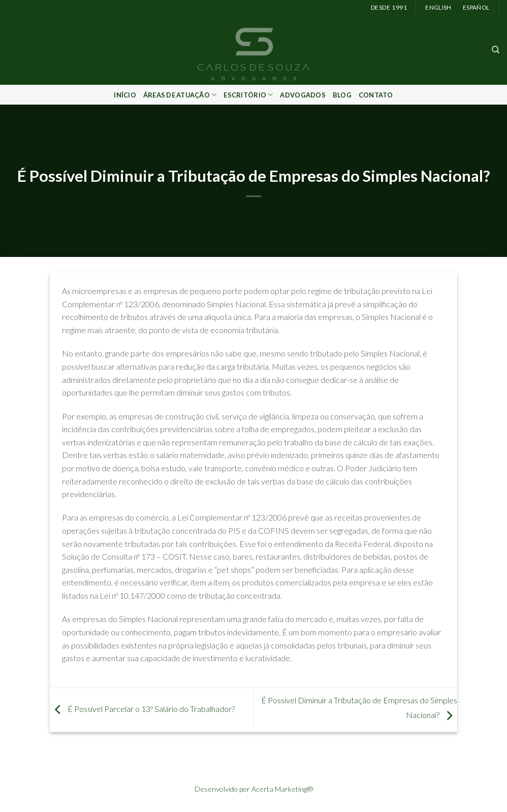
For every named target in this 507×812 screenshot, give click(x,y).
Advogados (303, 95)
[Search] (496, 50)
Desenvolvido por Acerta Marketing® (254, 789)
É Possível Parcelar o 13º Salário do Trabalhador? (142, 709)
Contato (376, 95)
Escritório (248, 95)
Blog (342, 95)
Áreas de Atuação (180, 95)
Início (125, 95)
